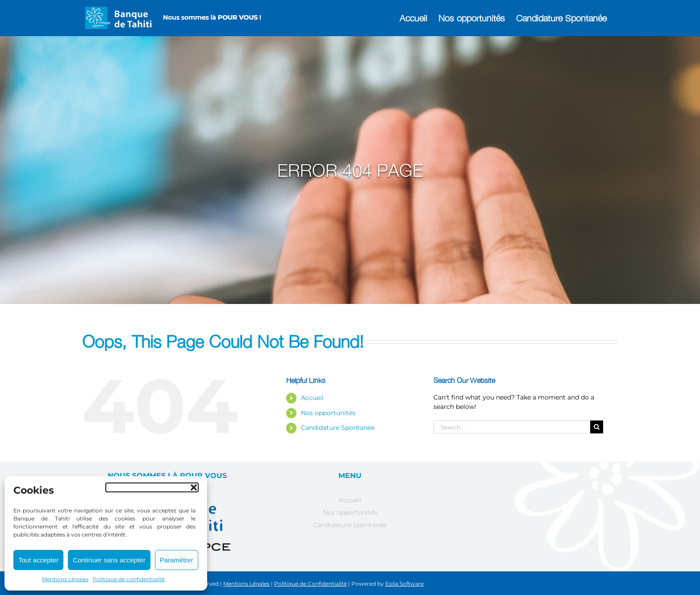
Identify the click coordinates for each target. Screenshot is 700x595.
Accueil (312, 398)
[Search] (597, 427)
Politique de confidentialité (129, 579)
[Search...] (512, 427)
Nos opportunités (328, 413)
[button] (152, 487)
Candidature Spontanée (338, 428)
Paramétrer (177, 560)
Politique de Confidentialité (310, 584)
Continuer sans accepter (109, 560)
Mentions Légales (65, 579)
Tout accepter (38, 560)
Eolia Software (404, 584)
